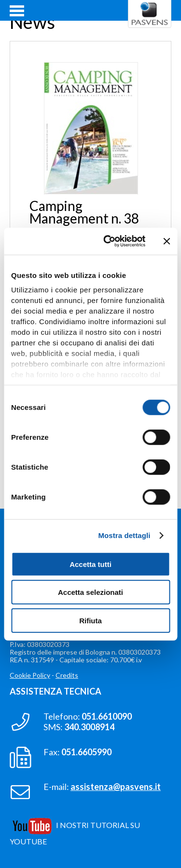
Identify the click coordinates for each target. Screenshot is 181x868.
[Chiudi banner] (167, 241)
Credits (67, 675)
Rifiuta (90, 620)
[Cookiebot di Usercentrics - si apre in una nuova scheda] (108, 241)
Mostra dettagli (124, 535)
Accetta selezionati (90, 592)
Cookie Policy (30, 675)
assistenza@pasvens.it (116, 787)
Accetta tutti (90, 564)
